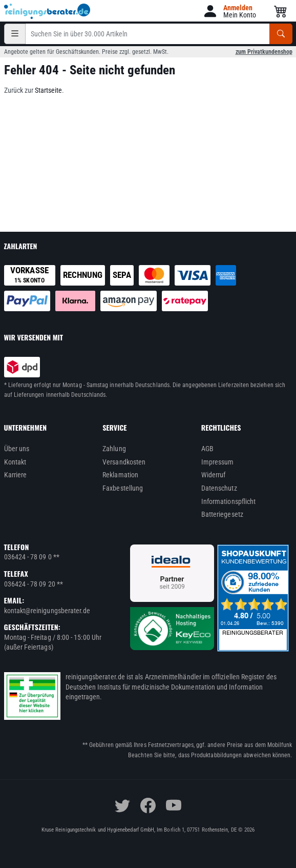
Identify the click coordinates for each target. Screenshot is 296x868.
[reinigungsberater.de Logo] (48, 11)
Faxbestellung (123, 488)
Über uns (17, 449)
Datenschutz (219, 488)
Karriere (16, 475)
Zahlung (114, 449)
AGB (207, 449)
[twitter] (122, 805)
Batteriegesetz (222, 514)
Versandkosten (124, 462)
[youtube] (174, 805)
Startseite (48, 90)
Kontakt (15, 462)
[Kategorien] (15, 34)
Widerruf (214, 475)
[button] (229, 11)
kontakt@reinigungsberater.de (47, 611)
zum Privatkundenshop (264, 52)
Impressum (218, 462)
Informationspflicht (228, 501)
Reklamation (120, 475)
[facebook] (148, 805)
